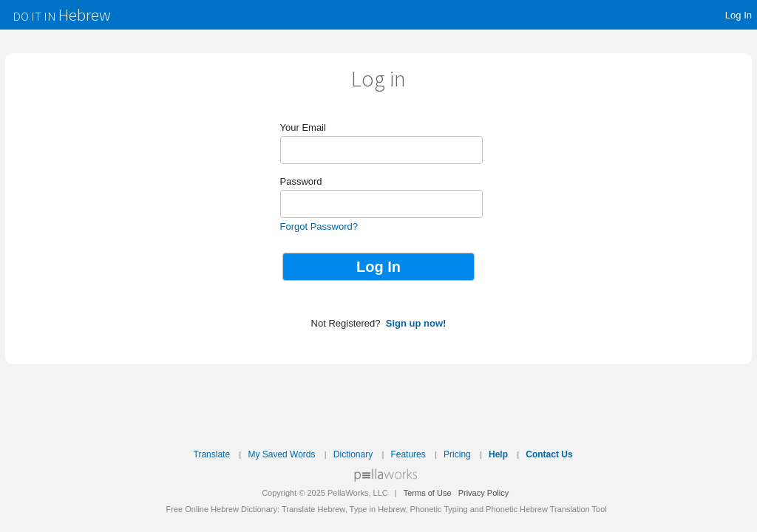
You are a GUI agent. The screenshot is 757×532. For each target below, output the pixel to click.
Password (301, 181)
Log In (739, 15)
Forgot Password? (319, 226)
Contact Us (549, 454)
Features (408, 454)
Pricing (457, 454)
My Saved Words (281, 454)
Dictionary (353, 454)
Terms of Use (428, 493)
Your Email (303, 127)
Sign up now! (416, 323)
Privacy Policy (483, 493)
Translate (212, 454)
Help (498, 454)
